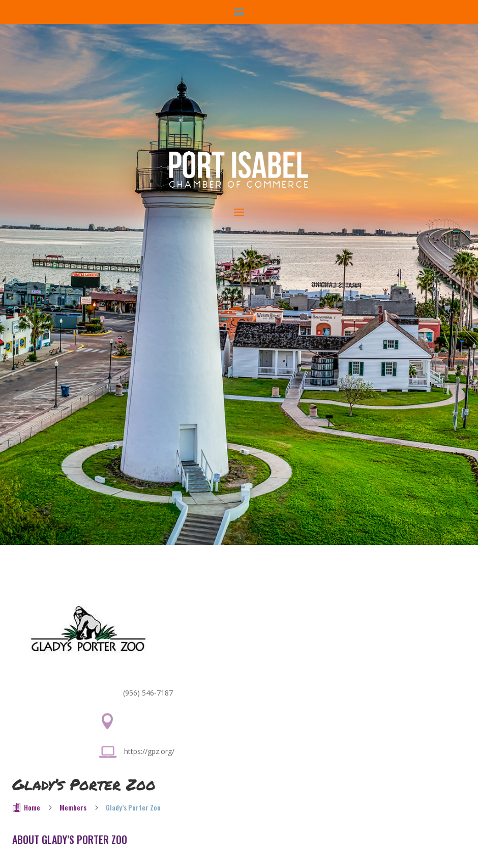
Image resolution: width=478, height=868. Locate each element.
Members (73, 807)
